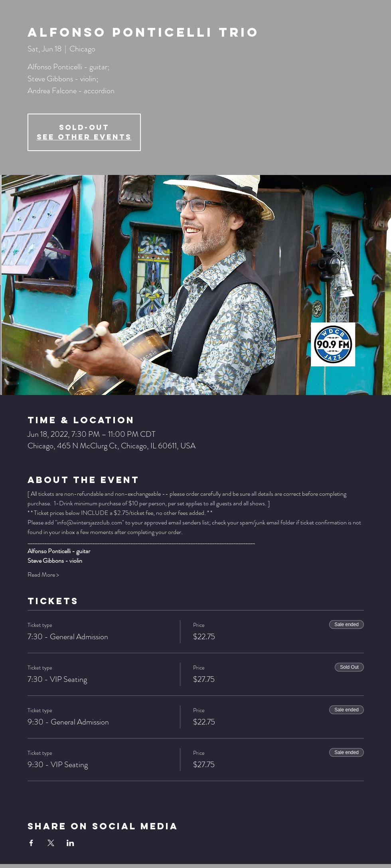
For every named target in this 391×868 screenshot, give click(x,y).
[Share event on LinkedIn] (70, 843)
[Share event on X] (51, 843)
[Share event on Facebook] (31, 843)
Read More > (43, 575)
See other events (84, 137)
